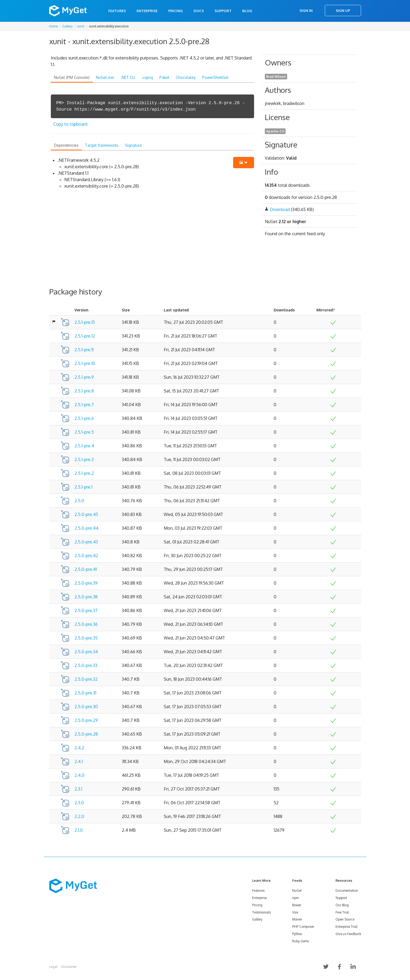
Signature (133, 145)
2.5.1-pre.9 (84, 377)
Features (117, 11)
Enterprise (147, 11)
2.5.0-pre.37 (86, 610)
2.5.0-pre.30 (86, 707)
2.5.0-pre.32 (86, 679)
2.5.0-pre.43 (86, 542)
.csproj (147, 77)
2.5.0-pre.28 (86, 734)
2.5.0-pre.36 (86, 624)
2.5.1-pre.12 (85, 336)
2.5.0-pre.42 (86, 556)
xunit (81, 26)
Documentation (347, 891)
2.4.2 (79, 748)
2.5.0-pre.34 (86, 652)
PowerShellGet (215, 77)
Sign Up (343, 10)
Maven (297, 919)
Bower (297, 905)
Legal (53, 967)
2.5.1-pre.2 (84, 473)
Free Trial (342, 912)
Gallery (67, 26)
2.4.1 (79, 761)
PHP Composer (303, 927)
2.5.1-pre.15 (85, 322)
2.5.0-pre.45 (86, 514)
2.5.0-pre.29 (86, 720)
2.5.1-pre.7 (84, 405)
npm (295, 898)
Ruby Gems (301, 941)
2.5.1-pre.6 (84, 418)
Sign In (306, 10)
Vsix (295, 912)
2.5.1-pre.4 (84, 446)
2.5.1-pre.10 (85, 363)
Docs (199, 11)
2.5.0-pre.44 (86, 528)
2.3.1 (78, 789)
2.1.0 (79, 830)
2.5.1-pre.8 (84, 391)
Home (54, 26)
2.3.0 (79, 803)
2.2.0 (79, 816)
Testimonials (261, 912)
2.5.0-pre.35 (86, 638)
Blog (247, 11)
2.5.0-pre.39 (86, 583)
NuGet (297, 891)
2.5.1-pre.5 (84, 432)
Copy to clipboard (70, 124)
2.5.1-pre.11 (84, 350)
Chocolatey (186, 77)
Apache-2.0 (275, 131)
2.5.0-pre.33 (86, 665)
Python (297, 934)
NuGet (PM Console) (72, 77)
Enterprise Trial (346, 927)
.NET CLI (128, 77)
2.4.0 (79, 775)
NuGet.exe (105, 77)
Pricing (176, 11)
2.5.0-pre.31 (85, 693)
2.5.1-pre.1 (83, 487)
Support (223, 11)
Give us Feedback (348, 934)
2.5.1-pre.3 (84, 459)
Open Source (345, 919)
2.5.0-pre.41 (86, 569)
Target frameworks (102, 145)
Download (280, 209)
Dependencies (66, 145)
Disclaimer (69, 967)
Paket (164, 77)
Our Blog (342, 905)
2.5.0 (79, 501)
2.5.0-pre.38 (86, 597)
